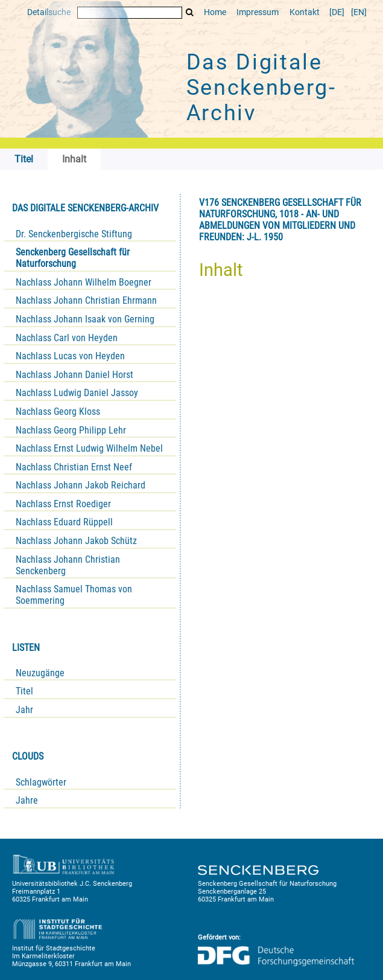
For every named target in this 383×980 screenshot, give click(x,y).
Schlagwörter (41, 782)
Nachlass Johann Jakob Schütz (76, 541)
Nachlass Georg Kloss (58, 412)
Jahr (24, 710)
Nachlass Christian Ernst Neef (74, 467)
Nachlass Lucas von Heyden (70, 356)
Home (215, 12)
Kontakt (305, 12)
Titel (24, 691)
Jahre (27, 800)
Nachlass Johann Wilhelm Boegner (84, 282)
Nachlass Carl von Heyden (67, 338)
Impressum (258, 12)
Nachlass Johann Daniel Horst (74, 375)
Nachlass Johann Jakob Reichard (81, 485)
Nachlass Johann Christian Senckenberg (68, 565)
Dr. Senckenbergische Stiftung (74, 234)
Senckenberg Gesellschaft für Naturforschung (73, 258)
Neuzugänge (40, 673)
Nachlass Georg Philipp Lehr (71, 430)
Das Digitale (261, 88)
